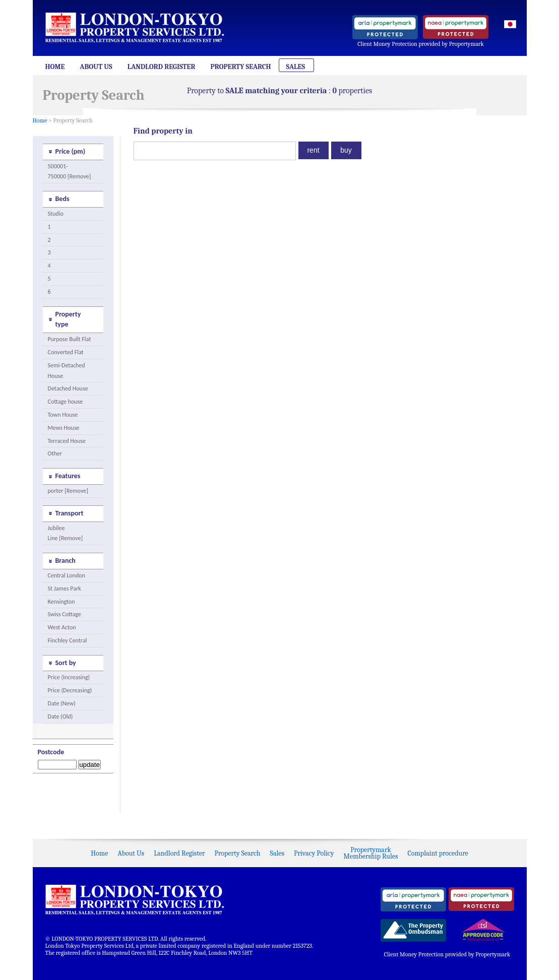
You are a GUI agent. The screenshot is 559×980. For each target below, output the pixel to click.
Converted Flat (66, 352)
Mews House (64, 428)
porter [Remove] (68, 491)
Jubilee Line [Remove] (66, 533)
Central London (67, 575)
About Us (96, 67)
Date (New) (62, 703)
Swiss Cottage (65, 614)
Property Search (240, 67)
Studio (56, 214)
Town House (63, 415)
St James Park (65, 589)
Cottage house (66, 402)
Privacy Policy (314, 853)
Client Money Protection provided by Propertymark (421, 44)
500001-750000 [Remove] (70, 172)
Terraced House (67, 441)
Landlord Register (162, 67)
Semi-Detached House (67, 371)
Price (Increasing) (69, 677)
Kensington (61, 602)
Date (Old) (60, 716)
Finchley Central (68, 640)
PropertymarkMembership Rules (371, 853)
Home (55, 67)
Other (55, 453)
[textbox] (215, 151)
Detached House (68, 388)
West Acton (62, 627)
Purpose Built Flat (70, 339)
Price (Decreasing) (70, 690)
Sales (295, 67)
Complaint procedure (438, 853)
